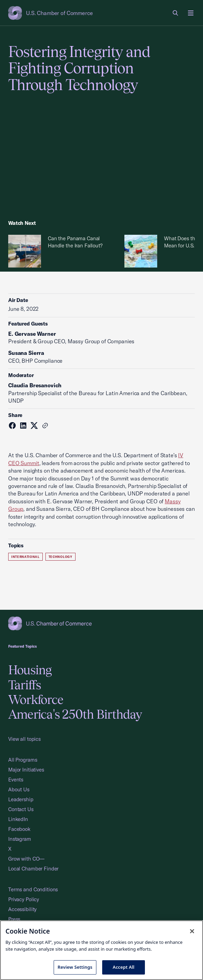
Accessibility (22, 909)
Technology (60, 557)
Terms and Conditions (33, 889)
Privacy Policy (24, 899)
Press (14, 919)
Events (16, 780)
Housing (30, 670)
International (25, 557)
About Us (19, 789)
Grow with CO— (26, 859)
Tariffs (25, 685)
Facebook (19, 829)
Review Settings (75, 967)
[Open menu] (191, 13)
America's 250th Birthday (75, 714)
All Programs (23, 760)
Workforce (36, 700)
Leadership (21, 799)
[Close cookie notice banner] (192, 931)
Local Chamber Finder (33, 869)
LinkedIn (18, 819)
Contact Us (21, 809)
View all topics (24, 739)
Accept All (124, 967)
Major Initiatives (26, 770)
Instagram (20, 839)
